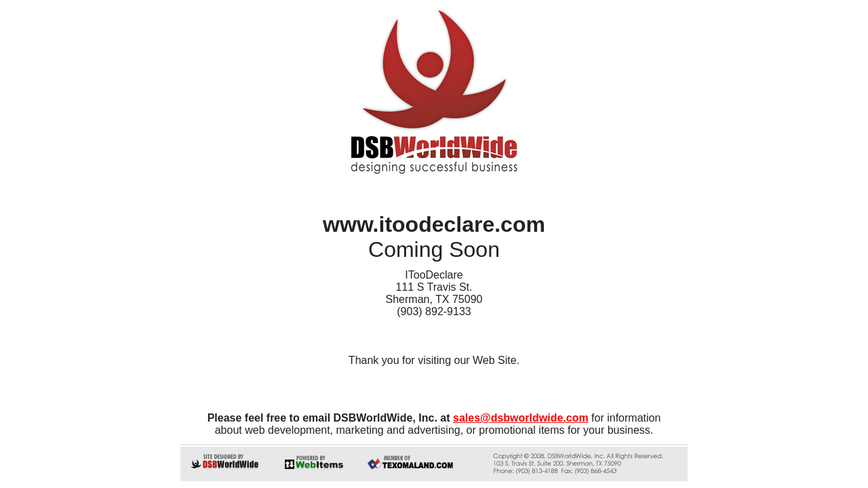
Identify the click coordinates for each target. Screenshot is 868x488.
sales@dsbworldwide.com (521, 418)
